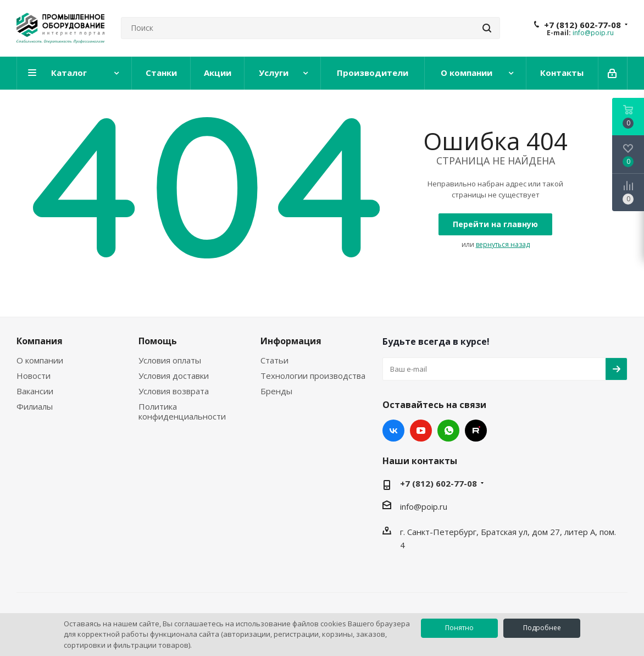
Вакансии (35, 391)
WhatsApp (448, 431)
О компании (40, 360)
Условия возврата (174, 391)
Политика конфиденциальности (182, 411)
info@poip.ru (593, 33)
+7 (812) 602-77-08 (582, 25)
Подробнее (542, 628)
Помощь (158, 341)
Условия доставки (174, 376)
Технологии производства (313, 376)
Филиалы (35, 406)
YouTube (421, 431)
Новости (34, 376)
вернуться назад (503, 244)
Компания (40, 341)
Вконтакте (393, 431)
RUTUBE (476, 431)
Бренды (276, 391)
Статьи (274, 360)
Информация (291, 341)
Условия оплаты (170, 360)
